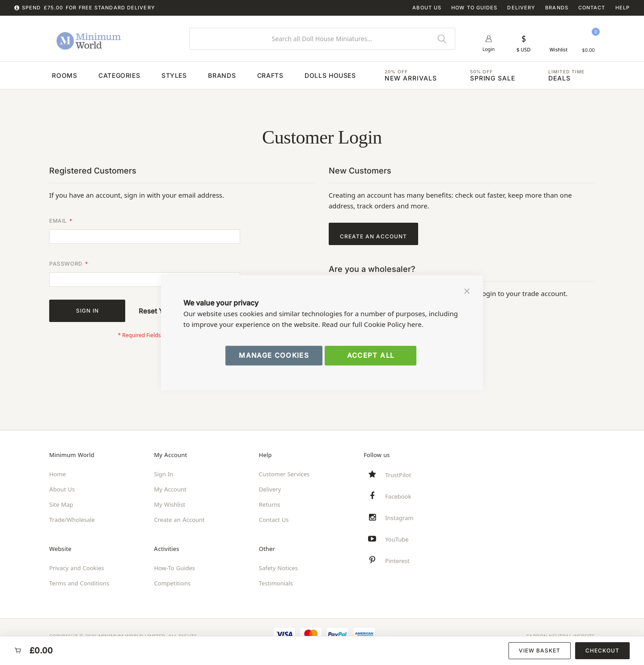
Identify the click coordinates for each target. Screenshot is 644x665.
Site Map (61, 504)
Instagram (399, 518)
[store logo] (112, 38)
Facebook (398, 496)
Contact (592, 8)
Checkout (602, 650)
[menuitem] (36, 79)
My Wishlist (169, 504)
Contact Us (274, 520)
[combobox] (322, 39)
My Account (170, 489)
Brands (557, 8)
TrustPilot (398, 475)
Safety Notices (278, 568)
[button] (523, 43)
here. (415, 324)
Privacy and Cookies (76, 568)
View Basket (540, 650)
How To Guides (474, 8)
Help (623, 8)
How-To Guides (174, 568)
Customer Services (284, 474)
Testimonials (276, 583)
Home (57, 474)
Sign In (163, 474)
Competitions (172, 583)
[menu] (322, 79)
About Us (427, 8)
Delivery (521, 8)
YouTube (397, 539)
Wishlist (559, 50)
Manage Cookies (274, 355)
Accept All (371, 355)
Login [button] (489, 50)
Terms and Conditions (79, 583)
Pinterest (397, 561)
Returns (270, 504)
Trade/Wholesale (72, 520)
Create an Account (179, 520)
